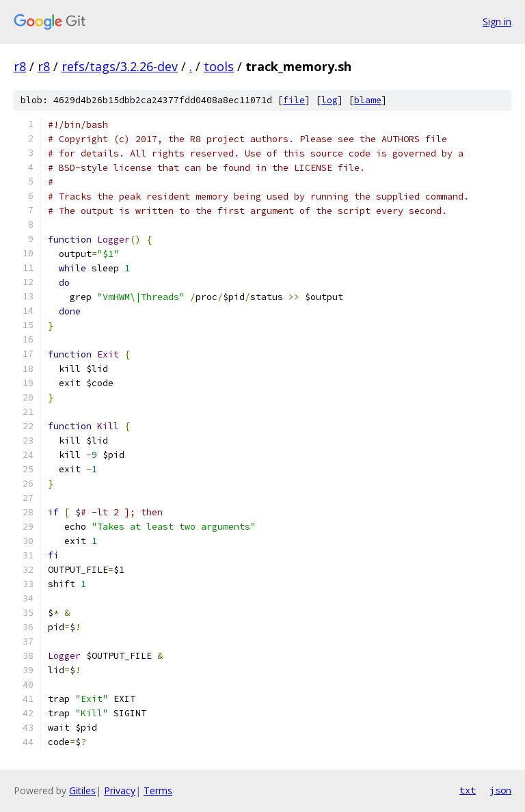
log (329, 100)
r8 (20, 66)
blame (368, 100)
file (294, 100)
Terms (158, 790)
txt (468, 790)
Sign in (497, 22)
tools (219, 66)
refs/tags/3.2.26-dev (120, 66)
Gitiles (82, 790)
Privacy (120, 790)
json (500, 790)
